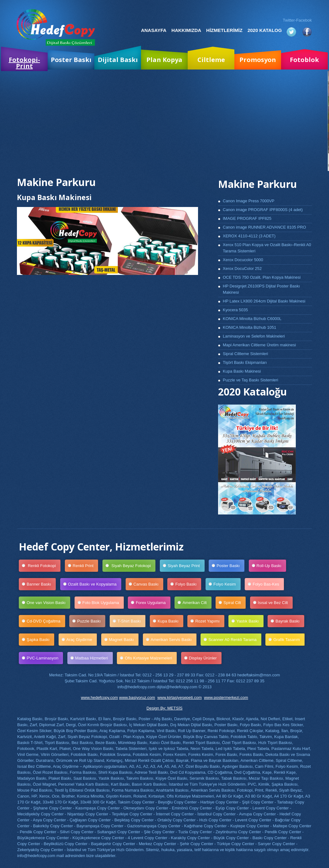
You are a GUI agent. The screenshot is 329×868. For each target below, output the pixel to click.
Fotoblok (304, 60)
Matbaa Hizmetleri (94, 658)
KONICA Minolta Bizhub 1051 (250, 327)
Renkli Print (85, 566)
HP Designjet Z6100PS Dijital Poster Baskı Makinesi (261, 289)
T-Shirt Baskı (131, 621)
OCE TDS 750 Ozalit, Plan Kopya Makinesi (262, 277)
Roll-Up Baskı (271, 566)
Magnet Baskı (124, 640)
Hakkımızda (186, 30)
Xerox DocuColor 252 (242, 269)
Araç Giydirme (82, 640)
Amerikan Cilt (197, 603)
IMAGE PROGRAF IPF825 (247, 218)
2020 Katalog (265, 30)
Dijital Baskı (118, 60)
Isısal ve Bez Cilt (275, 603)
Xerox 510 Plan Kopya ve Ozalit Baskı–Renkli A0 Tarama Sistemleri (267, 248)
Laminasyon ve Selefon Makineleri (254, 336)
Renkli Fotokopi (44, 566)
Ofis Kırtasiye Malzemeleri (151, 658)
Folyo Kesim (227, 584)
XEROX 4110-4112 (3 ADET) (249, 236)
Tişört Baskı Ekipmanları (245, 362)
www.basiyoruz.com (137, 697)
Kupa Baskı (170, 621)
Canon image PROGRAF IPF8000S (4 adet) (263, 210)
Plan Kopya (164, 60)
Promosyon (258, 60)
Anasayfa (154, 30)
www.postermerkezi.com (226, 697)
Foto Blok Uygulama (103, 603)
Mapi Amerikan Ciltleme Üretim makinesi (259, 345)
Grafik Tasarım (289, 640)
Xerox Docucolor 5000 (243, 260)
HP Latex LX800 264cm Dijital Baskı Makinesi (264, 301)
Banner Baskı (41, 584)
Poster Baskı (71, 60)
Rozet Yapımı (210, 621)
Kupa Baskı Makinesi (242, 371)
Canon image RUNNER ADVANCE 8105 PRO (264, 227)
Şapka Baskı (40, 640)
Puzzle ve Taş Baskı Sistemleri (251, 380)
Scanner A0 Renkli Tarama (235, 640)
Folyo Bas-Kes (268, 584)
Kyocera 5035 (235, 310)
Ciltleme (211, 60)
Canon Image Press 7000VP (249, 201)
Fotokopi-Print (24, 63)
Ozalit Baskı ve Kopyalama (95, 584)
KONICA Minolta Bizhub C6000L (252, 319)
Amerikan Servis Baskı (174, 640)
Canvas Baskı (148, 584)
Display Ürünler (205, 658)
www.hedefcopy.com (99, 697)
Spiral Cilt (235, 603)
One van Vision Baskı (48, 603)
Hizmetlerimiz (224, 30)
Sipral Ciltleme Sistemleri (245, 354)
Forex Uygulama (153, 603)
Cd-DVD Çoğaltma (46, 621)
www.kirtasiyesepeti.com (180, 697)
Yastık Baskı (250, 621)
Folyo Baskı (188, 584)
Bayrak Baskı (290, 621)
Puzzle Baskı (91, 621)
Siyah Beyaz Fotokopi (133, 566)
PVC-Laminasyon (45, 658)
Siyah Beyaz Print (186, 566)
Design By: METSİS (165, 708)
